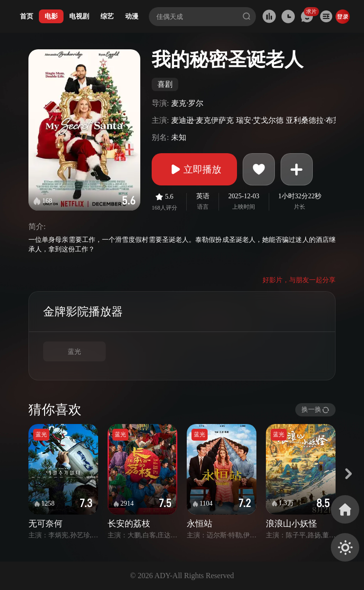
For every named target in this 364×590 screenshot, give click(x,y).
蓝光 (74, 352)
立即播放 (194, 169)
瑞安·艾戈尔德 (260, 120)
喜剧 (165, 84)
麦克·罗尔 (187, 103)
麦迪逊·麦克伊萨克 (202, 120)
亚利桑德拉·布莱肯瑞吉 (325, 120)
